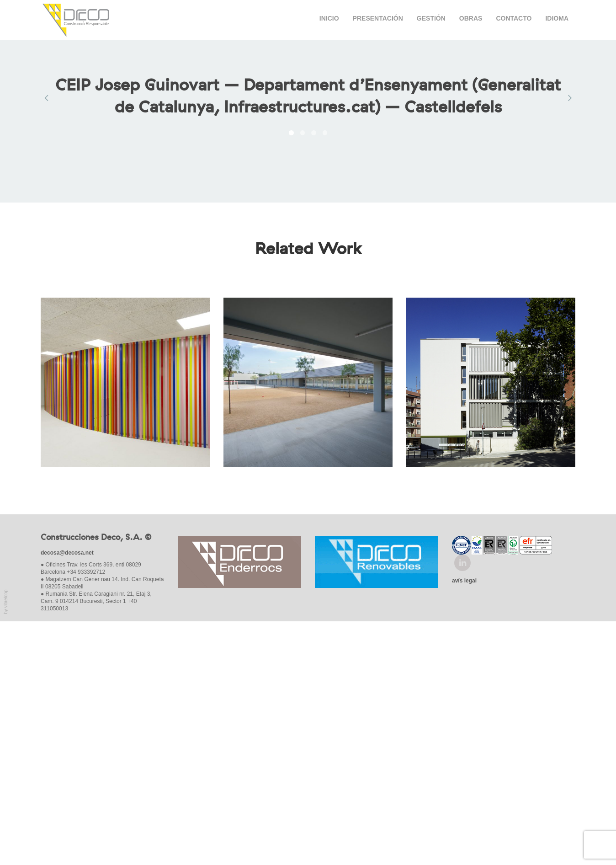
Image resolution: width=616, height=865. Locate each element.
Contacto (514, 20)
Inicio (329, 20)
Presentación (378, 20)
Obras (471, 20)
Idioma (557, 20)
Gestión (431, 20)
